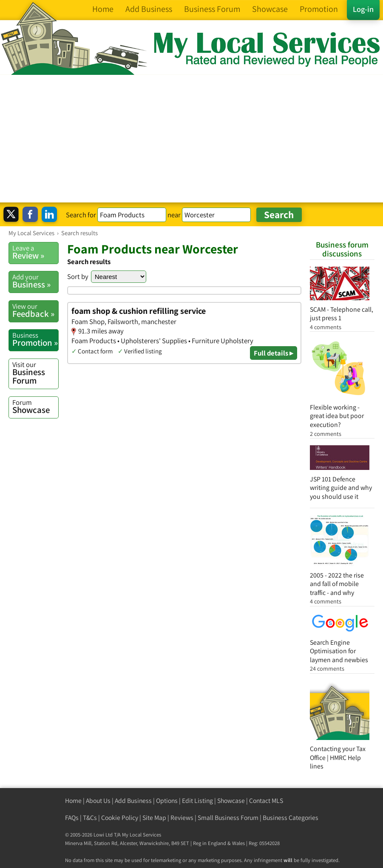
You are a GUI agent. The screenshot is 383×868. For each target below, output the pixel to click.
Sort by (78, 276)
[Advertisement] (191, 139)
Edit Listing (197, 801)
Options (167, 801)
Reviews (182, 818)
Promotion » (35, 339)
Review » (35, 252)
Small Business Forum (228, 818)
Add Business (133, 801)
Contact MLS (266, 801)
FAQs (72, 818)
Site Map (154, 818)
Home (73, 801)
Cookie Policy (120, 818)
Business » (35, 281)
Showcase (35, 407)
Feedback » (35, 310)
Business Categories (291, 818)
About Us (98, 801)
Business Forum (35, 373)
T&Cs (90, 818)
